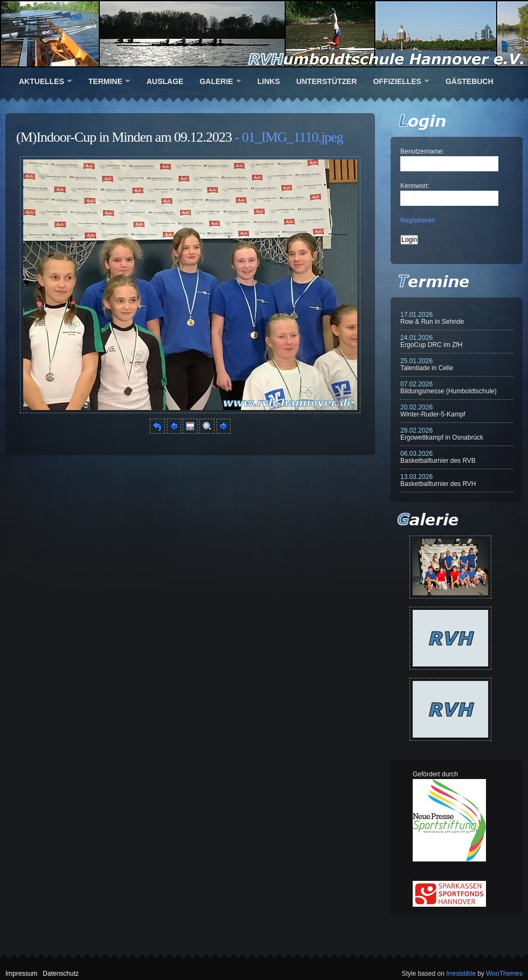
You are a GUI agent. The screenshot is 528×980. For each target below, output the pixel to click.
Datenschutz (61, 974)
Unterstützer (327, 81)
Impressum (21, 974)
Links (269, 81)
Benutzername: (422, 151)
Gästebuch (470, 81)
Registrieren (418, 220)
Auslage (165, 81)
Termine (105, 81)
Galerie (216, 81)
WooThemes (504, 974)
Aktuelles (41, 81)
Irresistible (461, 974)
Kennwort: (415, 186)
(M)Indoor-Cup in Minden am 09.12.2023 (124, 137)
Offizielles (397, 81)
